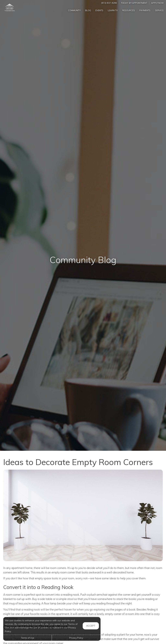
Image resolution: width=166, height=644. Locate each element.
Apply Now (157, 3)
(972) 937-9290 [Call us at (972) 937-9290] (109, 3)
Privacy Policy (76, 638)
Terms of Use (28, 638)
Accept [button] (91, 626)
